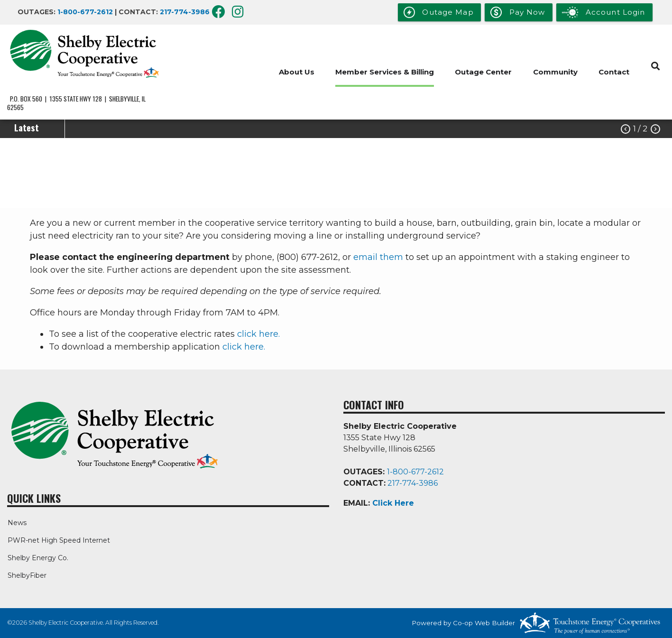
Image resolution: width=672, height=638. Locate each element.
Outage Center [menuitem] (483, 72)
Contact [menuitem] (614, 72)
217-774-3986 (185, 12)
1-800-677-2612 (85, 12)
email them (378, 257)
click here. (258, 334)
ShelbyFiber (27, 575)
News (17, 523)
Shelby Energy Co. (37, 558)
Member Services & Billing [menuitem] (384, 72)
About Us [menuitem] (295, 72)
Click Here (393, 503)
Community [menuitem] (555, 72)
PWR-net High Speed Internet (58, 540)
